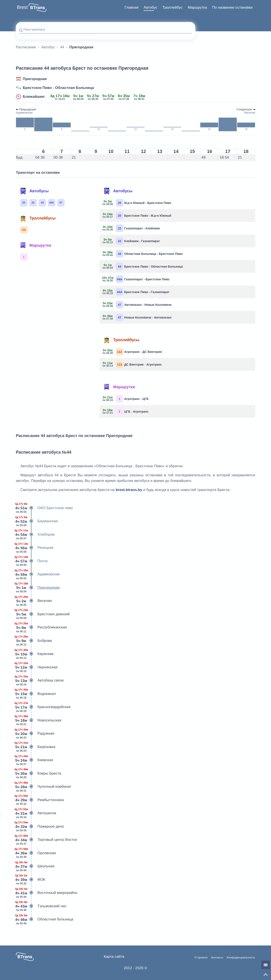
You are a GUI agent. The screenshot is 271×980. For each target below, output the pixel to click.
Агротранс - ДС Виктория (132, 352)
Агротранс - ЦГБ (126, 399)
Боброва (34, 641)
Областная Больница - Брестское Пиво (143, 254)
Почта (32, 561)
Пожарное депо (40, 827)
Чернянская (37, 667)
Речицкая (35, 548)
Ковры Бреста (39, 773)
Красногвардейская (43, 707)
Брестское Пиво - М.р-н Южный (137, 215)
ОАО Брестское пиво (45, 508)
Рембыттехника (40, 800)
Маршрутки (36, 245)
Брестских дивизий (43, 614)
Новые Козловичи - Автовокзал (137, 317)
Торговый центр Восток (46, 840)
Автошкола (36, 813)
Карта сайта (114, 957)
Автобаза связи (40, 680)
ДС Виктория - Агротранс (132, 364)
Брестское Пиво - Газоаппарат (136, 292)
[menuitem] (132, 8)
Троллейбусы (38, 218)
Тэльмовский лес (41, 906)
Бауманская (37, 521)
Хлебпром (35, 535)
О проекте (201, 958)
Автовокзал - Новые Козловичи (137, 305)
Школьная (35, 866)
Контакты (217, 958)
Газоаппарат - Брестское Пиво (136, 279)
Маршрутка (197, 7)
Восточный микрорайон (47, 893)
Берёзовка (36, 747)
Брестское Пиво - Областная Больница (58, 88)
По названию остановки (232, 7)
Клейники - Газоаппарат (131, 241)
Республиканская (41, 627)
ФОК (31, 880)
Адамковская (38, 574)
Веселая (34, 601)
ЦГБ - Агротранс (126, 411)
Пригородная (35, 79)
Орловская (36, 853)
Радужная (35, 734)
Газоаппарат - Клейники (131, 228)
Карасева (35, 654)
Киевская (35, 760)
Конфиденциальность (241, 958)
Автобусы (34, 191)
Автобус (150, 7)
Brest (22, 7)
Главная (132, 7)
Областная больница (45, 919)
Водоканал (36, 694)
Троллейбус (173, 7)
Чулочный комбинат (44, 787)
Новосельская (39, 720)
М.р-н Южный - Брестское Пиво (137, 203)
